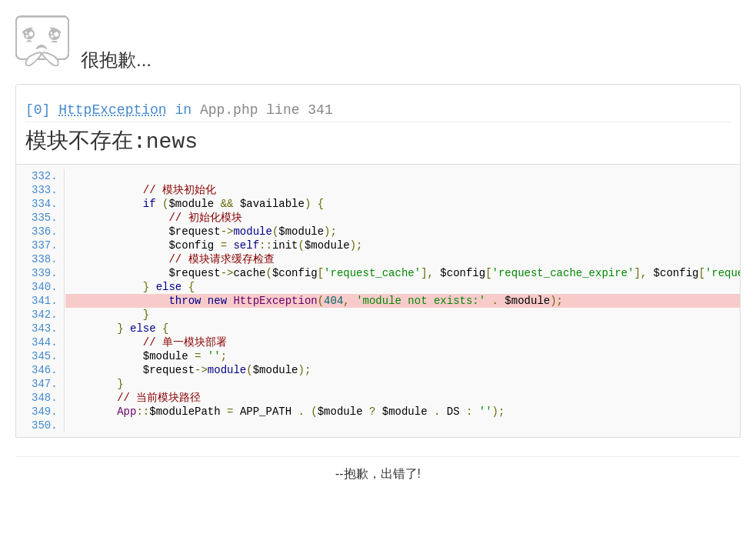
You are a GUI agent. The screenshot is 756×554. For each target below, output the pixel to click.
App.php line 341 (266, 110)
